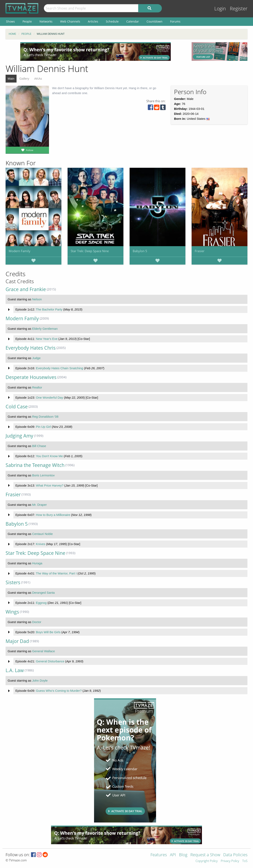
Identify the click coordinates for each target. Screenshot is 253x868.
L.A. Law (15, 670)
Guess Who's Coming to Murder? (59, 691)
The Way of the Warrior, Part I (56, 573)
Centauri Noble (42, 534)
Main (11, 79)
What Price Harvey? (50, 485)
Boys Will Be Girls (48, 632)
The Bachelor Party (49, 309)
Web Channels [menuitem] (70, 21)
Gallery (24, 79)
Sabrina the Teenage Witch (35, 465)
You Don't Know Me (49, 456)
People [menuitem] (27, 21)
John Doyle (40, 680)
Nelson (37, 299)
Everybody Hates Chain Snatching (60, 368)
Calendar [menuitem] (133, 21)
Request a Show (205, 855)
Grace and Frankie (26, 289)
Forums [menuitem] (175, 21)
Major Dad (17, 641)
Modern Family (20, 251)
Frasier (200, 251)
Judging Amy (19, 436)
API (173, 855)
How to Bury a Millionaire (53, 515)
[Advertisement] (95, 52)
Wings (12, 612)
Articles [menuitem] (93, 21)
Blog (183, 855)
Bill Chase (39, 446)
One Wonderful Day (50, 397)
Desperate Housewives (31, 377)
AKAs (38, 79)
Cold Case (17, 407)
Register (239, 9)
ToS (245, 861)
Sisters (13, 582)
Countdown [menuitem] (155, 21)
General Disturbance (50, 661)
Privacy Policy (230, 861)
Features (159, 855)
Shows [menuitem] (10, 21)
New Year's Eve (47, 339)
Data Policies (235, 855)
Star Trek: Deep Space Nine (90, 251)
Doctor (37, 622)
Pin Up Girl (44, 427)
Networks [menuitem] (46, 21)
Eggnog (41, 603)
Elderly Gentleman (45, 329)
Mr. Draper (39, 505)
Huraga (37, 563)
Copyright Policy (207, 861)
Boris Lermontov (43, 475)
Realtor (37, 387)
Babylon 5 (140, 251)
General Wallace (43, 651)
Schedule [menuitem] (112, 21)
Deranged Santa (43, 593)
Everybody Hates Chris (31, 348)
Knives (41, 544)
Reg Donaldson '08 (45, 417)
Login (220, 9)
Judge (36, 358)
